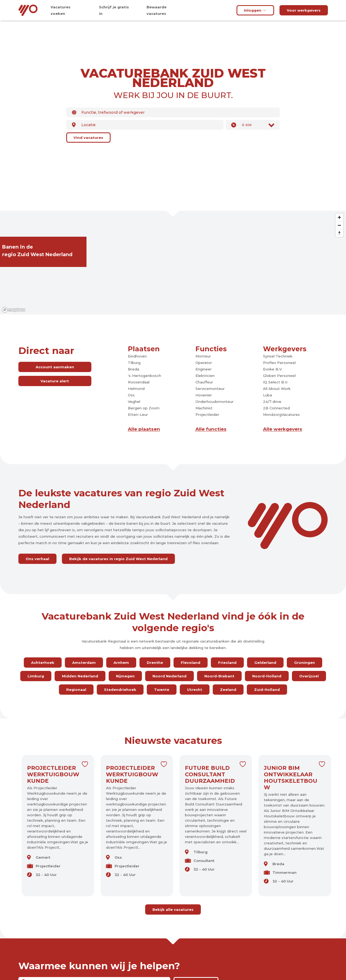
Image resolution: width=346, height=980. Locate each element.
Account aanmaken (55, 367)
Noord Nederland (169, 676)
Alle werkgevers (283, 429)
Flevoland (191, 663)
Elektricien (205, 376)
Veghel (134, 402)
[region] (173, 263)
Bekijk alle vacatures (173, 909)
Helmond (136, 389)
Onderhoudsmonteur (214, 402)
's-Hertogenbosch (144, 376)
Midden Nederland (80, 676)
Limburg (36, 676)
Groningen (305, 663)
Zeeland (228, 690)
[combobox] (173, 112)
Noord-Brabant (219, 676)
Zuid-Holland (267, 690)
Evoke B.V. (273, 369)
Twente (162, 690)
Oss (131, 395)
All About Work (277, 389)
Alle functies (211, 429)
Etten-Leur (138, 414)
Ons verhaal (37, 559)
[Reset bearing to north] (339, 233)
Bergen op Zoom (144, 408)
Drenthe (155, 663)
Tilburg (134, 363)
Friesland (227, 663)
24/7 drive (272, 402)
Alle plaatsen (144, 429)
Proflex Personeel (279, 363)
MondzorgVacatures (281, 414)
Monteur (203, 356)
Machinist (204, 408)
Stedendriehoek (120, 690)
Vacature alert (55, 381)
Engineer (204, 369)
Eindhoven (137, 356)
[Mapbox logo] (14, 310)
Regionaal (76, 690)
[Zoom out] (339, 225)
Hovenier (204, 395)
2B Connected (276, 408)
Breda (134, 369)
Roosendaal (139, 382)
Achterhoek (43, 663)
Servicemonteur (210, 389)
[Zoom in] (339, 217)
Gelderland (265, 663)
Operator (204, 363)
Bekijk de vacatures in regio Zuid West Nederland (118, 559)
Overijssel (309, 676)
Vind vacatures (88, 138)
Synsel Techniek (278, 356)
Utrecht (195, 690)
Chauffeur (204, 382)
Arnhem (121, 663)
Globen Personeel (279, 376)
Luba (267, 395)
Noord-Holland (267, 676)
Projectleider (207, 414)
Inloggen (255, 10)
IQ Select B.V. (276, 382)
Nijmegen (125, 676)
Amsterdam (84, 663)
